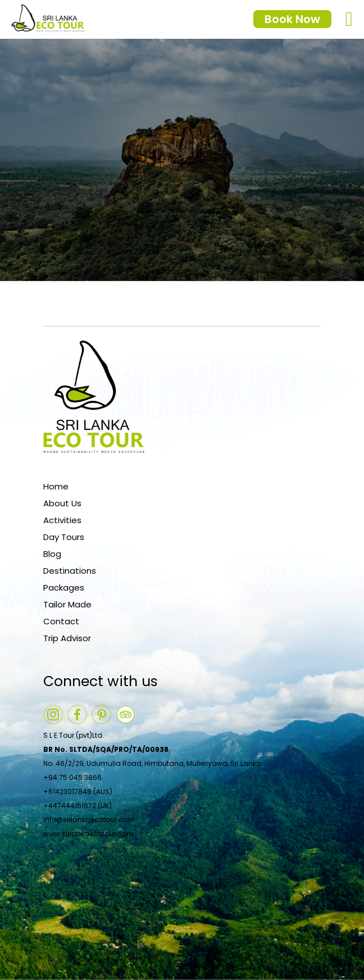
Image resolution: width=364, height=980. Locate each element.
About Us (62, 503)
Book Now (292, 19)
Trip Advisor (67, 638)
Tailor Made (67, 604)
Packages (64, 587)
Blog (52, 554)
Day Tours (64, 537)
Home (56, 486)
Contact (61, 621)
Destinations (70, 571)
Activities (62, 520)
